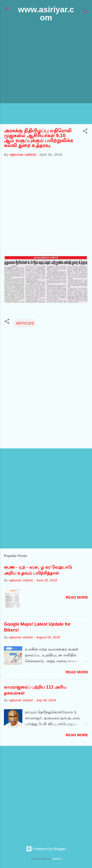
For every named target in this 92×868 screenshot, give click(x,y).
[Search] (85, 12)
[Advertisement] (46, 73)
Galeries (57, 859)
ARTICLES (25, 323)
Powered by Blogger (46, 849)
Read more (77, 597)
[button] (85, 132)
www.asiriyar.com (46, 14)
